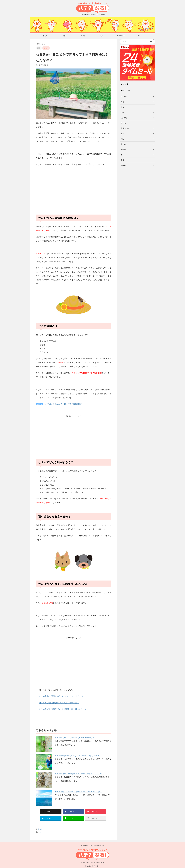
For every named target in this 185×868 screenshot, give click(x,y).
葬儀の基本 (121, 36)
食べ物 (83, 36)
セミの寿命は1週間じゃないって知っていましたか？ (61, 696)
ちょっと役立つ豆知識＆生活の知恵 (92, 861)
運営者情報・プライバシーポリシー (92, 844)
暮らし (45, 36)
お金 (102, 36)
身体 (64, 36)
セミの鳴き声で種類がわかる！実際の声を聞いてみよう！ (63, 709)
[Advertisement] (74, 192)
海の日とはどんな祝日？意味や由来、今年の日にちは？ (78, 791)
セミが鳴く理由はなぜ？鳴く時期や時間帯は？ (63, 404)
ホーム (140, 36)
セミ (40, 831)
